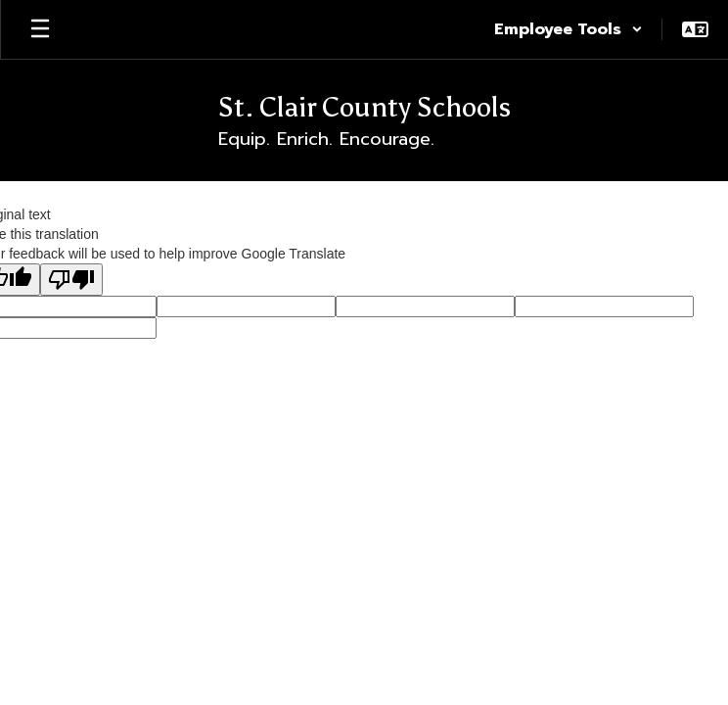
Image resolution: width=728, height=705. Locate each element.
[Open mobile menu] (40, 29)
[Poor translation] (71, 280)
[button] (569, 29)
